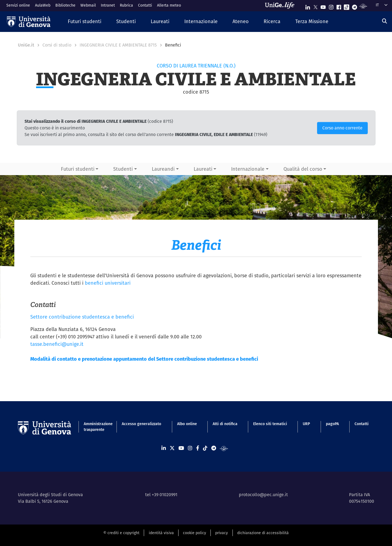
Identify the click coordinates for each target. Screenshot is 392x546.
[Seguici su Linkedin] (308, 6)
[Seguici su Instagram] (331, 6)
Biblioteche (65, 5)
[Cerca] (385, 21)
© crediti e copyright (121, 533)
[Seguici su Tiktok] (347, 6)
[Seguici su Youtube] (323, 6)
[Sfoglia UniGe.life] (282, 6)
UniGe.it (26, 45)
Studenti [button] (123, 169)
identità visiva (161, 533)
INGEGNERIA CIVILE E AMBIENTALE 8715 (118, 45)
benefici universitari (108, 283)
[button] (85, 22)
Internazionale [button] (248, 169)
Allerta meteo (169, 5)
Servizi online (18, 5)
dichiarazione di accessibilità (263, 533)
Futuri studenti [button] (78, 169)
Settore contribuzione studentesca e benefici (82, 317)
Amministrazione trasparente (95, 427)
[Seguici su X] (315, 6)
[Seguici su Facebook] (339, 6)
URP (306, 424)
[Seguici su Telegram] (355, 6)
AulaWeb (43, 5)
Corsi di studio (57, 45)
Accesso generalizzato (141, 424)
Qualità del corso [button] (303, 169)
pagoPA (332, 424)
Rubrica (126, 5)
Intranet (108, 5)
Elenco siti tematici (270, 424)
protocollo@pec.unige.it (263, 495)
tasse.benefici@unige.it (57, 344)
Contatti (145, 5)
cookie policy (194, 533)
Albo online (187, 424)
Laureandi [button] (163, 169)
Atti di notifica (225, 424)
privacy (221, 533)
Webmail (88, 5)
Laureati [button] (203, 169)
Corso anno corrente (342, 128)
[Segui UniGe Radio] (363, 6)
